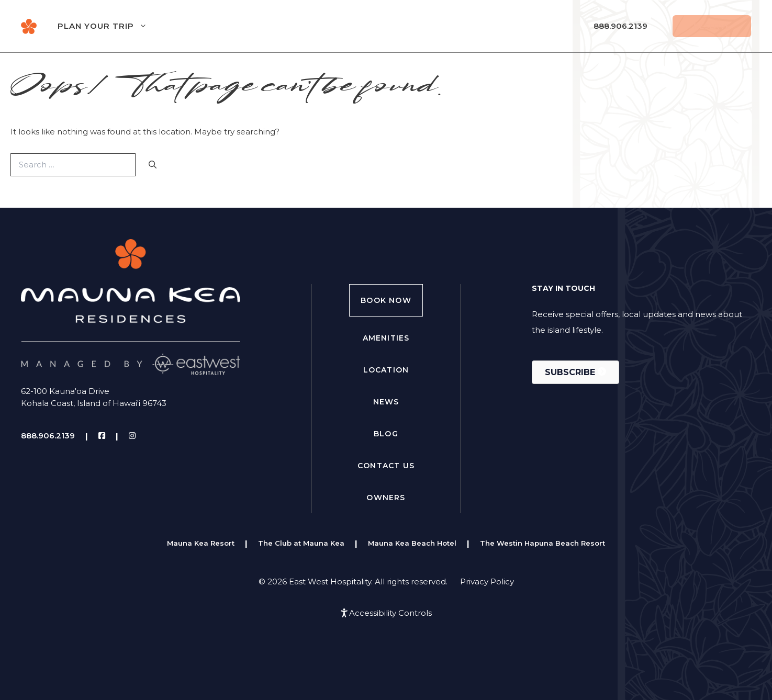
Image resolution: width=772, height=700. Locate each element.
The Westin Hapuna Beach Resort (542, 543)
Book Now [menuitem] (386, 300)
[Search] (153, 165)
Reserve (712, 26)
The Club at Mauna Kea (301, 543)
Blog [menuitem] (386, 434)
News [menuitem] (386, 402)
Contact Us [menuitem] (386, 466)
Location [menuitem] (386, 370)
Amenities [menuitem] (386, 338)
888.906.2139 (620, 26)
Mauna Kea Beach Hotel (412, 543)
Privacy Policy (487, 582)
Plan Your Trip (113, 26)
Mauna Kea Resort (201, 543)
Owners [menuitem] (386, 498)
